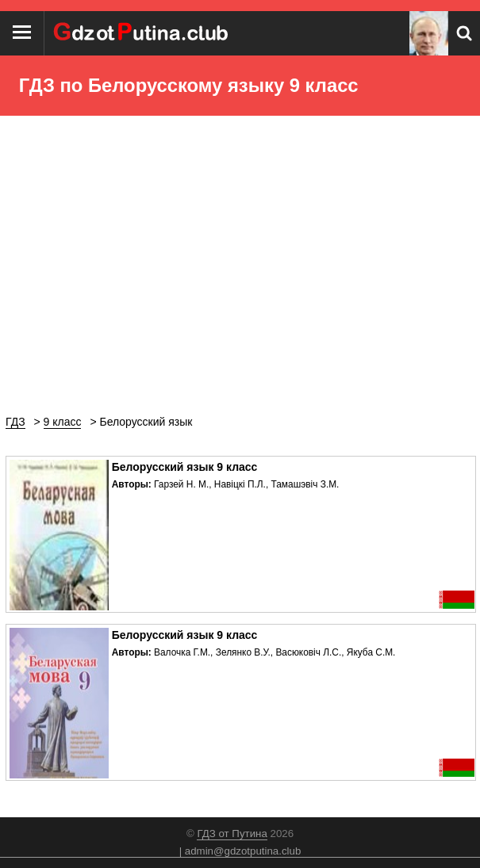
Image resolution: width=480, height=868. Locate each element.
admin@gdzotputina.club (243, 851)
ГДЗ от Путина (232, 834)
